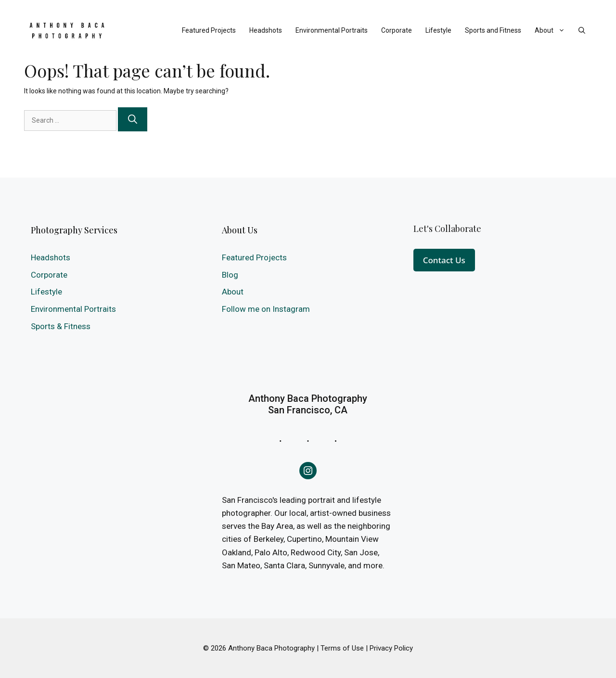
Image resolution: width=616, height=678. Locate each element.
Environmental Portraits (332, 30)
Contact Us (444, 260)
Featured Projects (209, 30)
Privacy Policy (391, 648)
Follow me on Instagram (266, 309)
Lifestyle (438, 30)
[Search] (133, 120)
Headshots (266, 30)
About (553, 31)
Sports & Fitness (61, 326)
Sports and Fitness (493, 30)
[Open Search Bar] (582, 31)
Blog (230, 275)
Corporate (397, 30)
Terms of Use (342, 648)
